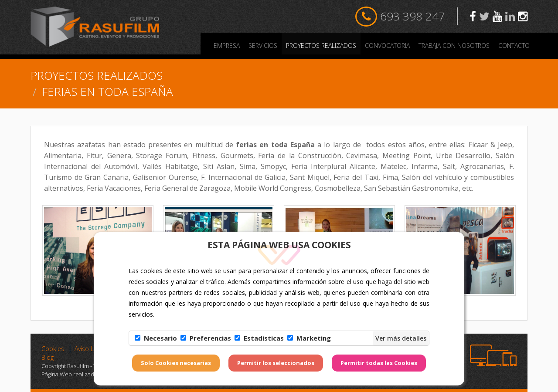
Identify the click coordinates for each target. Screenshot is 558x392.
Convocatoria (387, 46)
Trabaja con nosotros (454, 46)
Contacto (514, 46)
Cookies (53, 349)
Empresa (227, 46)
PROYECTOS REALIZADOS (321, 46)
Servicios (263, 46)
